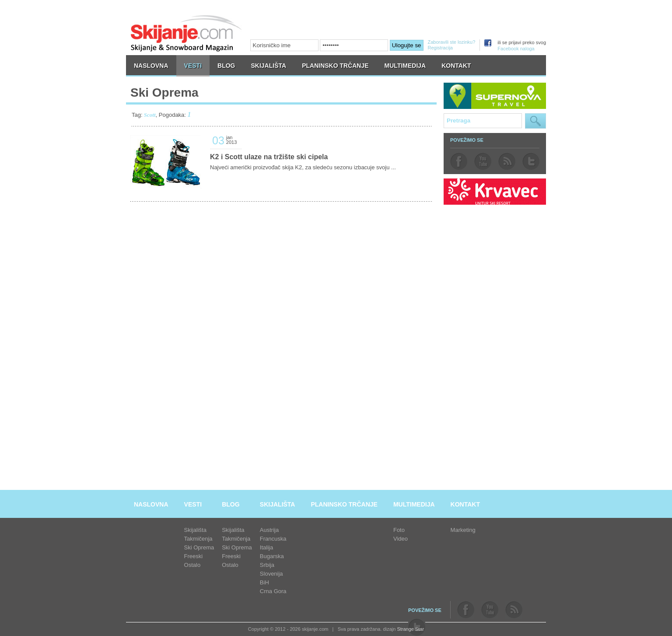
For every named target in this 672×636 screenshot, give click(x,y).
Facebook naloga (516, 49)
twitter (531, 161)
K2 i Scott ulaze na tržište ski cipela (269, 157)
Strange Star (410, 629)
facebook (459, 161)
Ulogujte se (407, 45)
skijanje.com (186, 33)
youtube (483, 161)
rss (507, 161)
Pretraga (535, 121)
